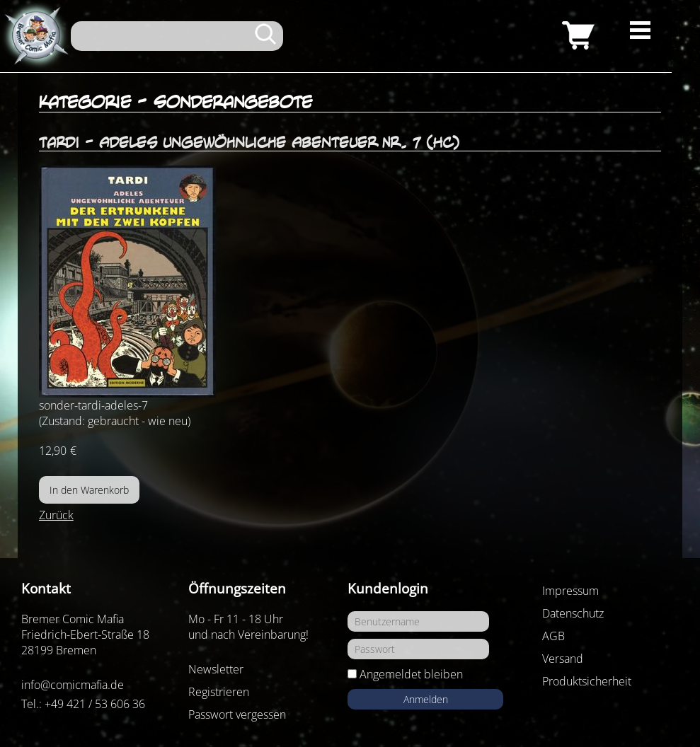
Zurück (56, 515)
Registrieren (219, 692)
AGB (553, 636)
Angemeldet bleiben (411, 674)
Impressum (570, 591)
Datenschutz (573, 613)
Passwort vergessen (237, 714)
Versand (563, 659)
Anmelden (426, 699)
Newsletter (216, 669)
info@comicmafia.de (73, 685)
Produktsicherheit (587, 681)
